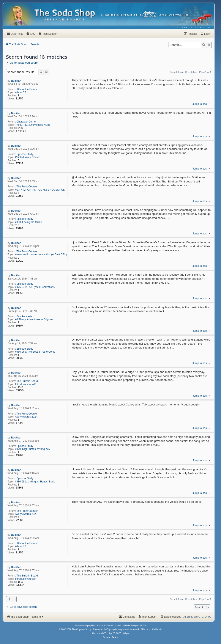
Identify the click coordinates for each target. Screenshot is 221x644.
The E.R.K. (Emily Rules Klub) (32, 125)
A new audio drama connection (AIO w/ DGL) (41, 254)
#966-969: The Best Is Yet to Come (35, 352)
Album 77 (21, 93)
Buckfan (16, 81)
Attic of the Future (27, 89)
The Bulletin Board (27, 381)
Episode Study (25, 154)
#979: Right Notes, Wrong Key (33, 449)
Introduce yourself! (26, 384)
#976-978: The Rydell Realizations (35, 287)
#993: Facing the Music (28, 222)
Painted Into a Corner (27, 157)
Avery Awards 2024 (26, 417)
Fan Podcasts (24, 316)
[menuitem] (193, 27)
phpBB (91, 626)
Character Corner (26, 122)
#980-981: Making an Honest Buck (35, 482)
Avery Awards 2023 (26, 514)
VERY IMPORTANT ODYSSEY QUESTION (40, 190)
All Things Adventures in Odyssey (34, 319)
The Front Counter (27, 187)
